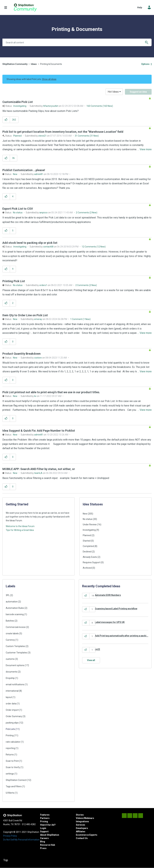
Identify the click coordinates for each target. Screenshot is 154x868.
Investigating (20, 106)
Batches (10, 621)
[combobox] (77, 42)
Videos (80, 818)
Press (43, 848)
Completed (88, 546)
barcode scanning (15, 614)
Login (43, 828)
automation (12, 602)
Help (140, 7)
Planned (17, 136)
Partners (45, 818)
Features (45, 815)
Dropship (10, 678)
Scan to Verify (13, 767)
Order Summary (14, 716)
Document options (15, 665)
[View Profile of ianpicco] (43, 213)
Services (81, 825)
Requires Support (92, 562)
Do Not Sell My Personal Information (21, 840)
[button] (6, 120)
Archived (87, 568)
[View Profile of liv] (35, 396)
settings (10, 774)
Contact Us (82, 838)
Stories (80, 815)
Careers (44, 838)
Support (44, 832)
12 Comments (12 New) (94, 247)
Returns (10, 755)
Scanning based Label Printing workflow (116, 609)
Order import (12, 710)
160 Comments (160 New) (100, 106)
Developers (82, 828)
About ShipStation (50, 835)
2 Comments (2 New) (87, 213)
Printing (10, 735)
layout (9, 697)
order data (11, 704)
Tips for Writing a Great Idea (20, 530)
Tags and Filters (14, 786)
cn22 (97, 649)
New (15, 174)
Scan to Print (12, 761)
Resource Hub (48, 845)
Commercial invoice (16, 627)
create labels (12, 633)
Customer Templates (16, 653)
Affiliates (81, 832)
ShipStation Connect (16, 780)
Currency (10, 640)
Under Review (90, 524)
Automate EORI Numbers (108, 595)
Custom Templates (15, 646)
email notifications (15, 684)
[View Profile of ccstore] (38, 358)
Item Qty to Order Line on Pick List (25, 315)
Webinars (89, 818)
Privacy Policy (10, 836)
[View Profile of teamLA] (38, 473)
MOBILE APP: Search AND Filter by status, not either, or (39, 469)
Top (6, 860)
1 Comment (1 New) (80, 319)
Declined (87, 552)
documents (12, 672)
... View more (145, 111)
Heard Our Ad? (48, 825)
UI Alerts (10, 793)
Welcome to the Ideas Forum (20, 526)
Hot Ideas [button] (113, 92)
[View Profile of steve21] (42, 136)
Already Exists (90, 557)
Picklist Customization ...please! (24, 170)
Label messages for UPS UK (110, 622)
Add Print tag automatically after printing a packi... (122, 636)
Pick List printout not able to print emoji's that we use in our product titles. (51, 392)
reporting (10, 748)
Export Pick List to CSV (18, 209)
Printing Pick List (14, 281)
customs (10, 659)
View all (91, 660)
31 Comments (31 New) (87, 136)
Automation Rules (15, 608)
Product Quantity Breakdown (21, 354)
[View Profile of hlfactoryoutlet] (51, 106)
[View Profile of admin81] (39, 174)
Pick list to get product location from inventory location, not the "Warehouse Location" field (63, 132)
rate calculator (13, 742)
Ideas (34, 64)
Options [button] (145, 64)
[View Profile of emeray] (38, 319)
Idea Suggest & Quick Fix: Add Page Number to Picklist (39, 431)
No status (18, 213)
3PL (8, 595)
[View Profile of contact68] (48, 247)
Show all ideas (49, 79)
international (12, 691)
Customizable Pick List (18, 102)
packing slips (12, 723)
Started (87, 541)
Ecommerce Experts (87, 835)
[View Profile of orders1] (43, 285)
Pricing (44, 821)
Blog (43, 842)
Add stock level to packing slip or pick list (30, 243)
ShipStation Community (25, 7)
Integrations (82, 821)
